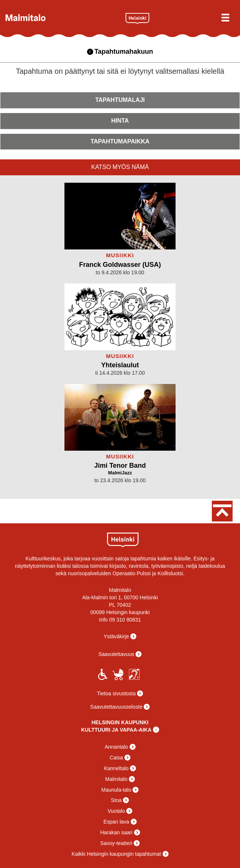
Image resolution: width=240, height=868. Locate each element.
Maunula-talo (116, 790)
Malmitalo (63, 18)
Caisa (116, 758)
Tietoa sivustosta (116, 693)
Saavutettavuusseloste (116, 707)
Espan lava (116, 822)
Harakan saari (116, 832)
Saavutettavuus (116, 654)
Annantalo (116, 747)
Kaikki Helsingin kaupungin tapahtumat (116, 854)
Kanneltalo (116, 768)
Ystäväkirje (116, 636)
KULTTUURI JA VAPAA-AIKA (116, 730)
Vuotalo (116, 811)
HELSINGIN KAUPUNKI (120, 722)
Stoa (116, 800)
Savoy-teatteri (116, 843)
